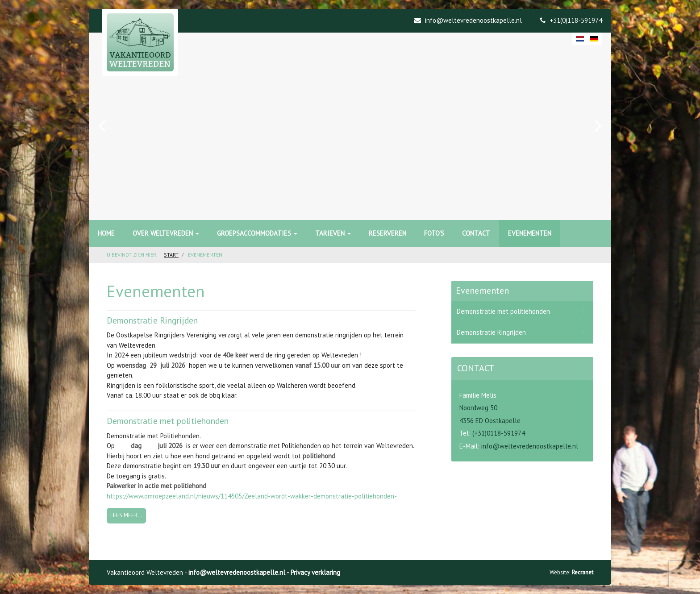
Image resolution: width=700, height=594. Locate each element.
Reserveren (387, 233)
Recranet (583, 572)
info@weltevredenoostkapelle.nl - (240, 572)
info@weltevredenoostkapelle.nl (530, 446)
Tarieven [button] (333, 233)
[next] (597, 126)
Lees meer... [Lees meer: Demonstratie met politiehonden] (126, 515)
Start (171, 255)
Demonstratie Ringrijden (152, 320)
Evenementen (530, 233)
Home (106, 233)
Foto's (434, 233)
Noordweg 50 (478, 408)
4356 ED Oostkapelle (490, 421)
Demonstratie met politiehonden (168, 421)
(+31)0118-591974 (499, 433)
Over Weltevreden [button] (166, 233)
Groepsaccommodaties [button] (257, 233)
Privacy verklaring (315, 572)
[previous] (103, 126)
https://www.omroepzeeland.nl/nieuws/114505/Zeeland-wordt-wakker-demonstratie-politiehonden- (252, 496)
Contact (476, 233)
